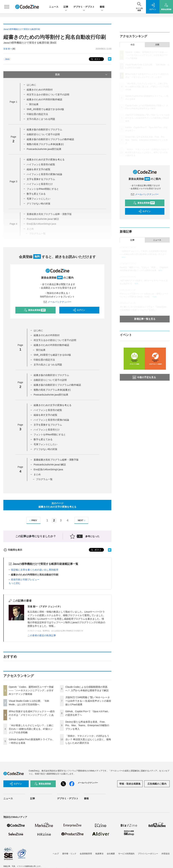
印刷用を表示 (13, 550)
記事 (66, 7)
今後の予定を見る (144, 377)
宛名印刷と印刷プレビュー (25, 580)
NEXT (82, 521)
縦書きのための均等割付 (40, 90)
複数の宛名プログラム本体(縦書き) (45, 144)
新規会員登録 (35, 310)
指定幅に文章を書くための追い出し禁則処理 (35, 570)
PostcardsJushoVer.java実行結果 (44, 149)
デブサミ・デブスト (84, 7)
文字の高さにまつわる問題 (41, 119)
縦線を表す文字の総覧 (39, 169)
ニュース (54, 7)
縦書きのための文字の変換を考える (46, 160)
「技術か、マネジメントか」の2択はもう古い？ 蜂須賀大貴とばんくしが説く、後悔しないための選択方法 (88, 739)
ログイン (79, 310)
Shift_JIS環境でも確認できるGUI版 (45, 109)
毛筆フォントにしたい (39, 199)
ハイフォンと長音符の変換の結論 (44, 174)
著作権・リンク (69, 854)
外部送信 (166, 854)
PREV (33, 521)
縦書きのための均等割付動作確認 (44, 99)
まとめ (37, 474)
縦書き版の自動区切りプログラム (44, 129)
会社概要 (111, 854)
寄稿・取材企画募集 (130, 784)
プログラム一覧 (44, 479)
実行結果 (34, 104)
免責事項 (99, 854)
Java (7, 59)
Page (13, 102)
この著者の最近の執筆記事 (42, 635)
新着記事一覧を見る (145, 319)
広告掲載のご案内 (157, 784)
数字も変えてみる (36, 194)
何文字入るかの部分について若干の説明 (48, 95)
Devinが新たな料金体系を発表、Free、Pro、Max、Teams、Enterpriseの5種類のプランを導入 (87, 725)
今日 (132, 45)
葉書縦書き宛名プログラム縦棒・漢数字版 (56, 460)
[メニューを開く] (7, 7)
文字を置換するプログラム (41, 179)
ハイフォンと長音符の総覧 (41, 164)
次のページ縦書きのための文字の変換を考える (57, 505)
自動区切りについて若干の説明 (43, 134)
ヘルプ (56, 854)
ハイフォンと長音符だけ (40, 184)
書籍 (102, 7)
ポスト (95, 59)
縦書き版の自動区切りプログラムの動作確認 (50, 139)
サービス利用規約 (126, 854)
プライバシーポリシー (148, 854)
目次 (82, 75)
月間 (157, 45)
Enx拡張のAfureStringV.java (48, 469)
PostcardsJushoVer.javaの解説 (50, 465)
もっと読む (15, 583)
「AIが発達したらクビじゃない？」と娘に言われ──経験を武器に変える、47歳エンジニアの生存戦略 (31, 729)
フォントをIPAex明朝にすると (43, 189)
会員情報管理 (86, 854)
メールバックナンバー (57, 302)
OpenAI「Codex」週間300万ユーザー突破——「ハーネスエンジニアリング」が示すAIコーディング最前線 (31, 690)
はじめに (31, 85)
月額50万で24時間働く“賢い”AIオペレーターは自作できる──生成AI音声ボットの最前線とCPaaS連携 (88, 701)
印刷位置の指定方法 (37, 114)
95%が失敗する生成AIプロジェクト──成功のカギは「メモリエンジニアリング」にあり (32, 715)
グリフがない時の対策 (39, 204)
